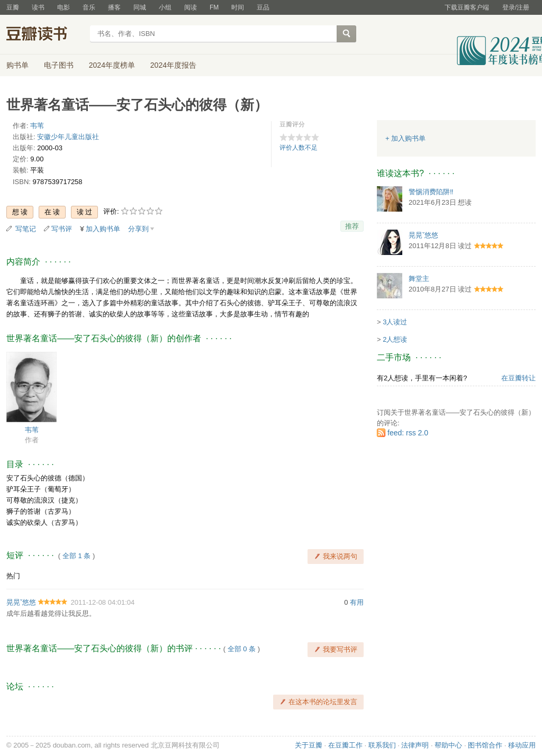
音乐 (89, 7)
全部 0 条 (242, 649)
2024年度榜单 (112, 65)
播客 (114, 7)
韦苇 (37, 126)
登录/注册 (516, 7)
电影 (64, 7)
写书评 (62, 229)
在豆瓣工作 (345, 745)
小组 (165, 7)
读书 (38, 7)
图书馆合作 (485, 745)
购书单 (17, 65)
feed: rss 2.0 (408, 433)
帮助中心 (448, 745)
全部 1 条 (76, 556)
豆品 (263, 7)
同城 (140, 7)
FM (214, 7)
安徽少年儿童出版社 (68, 137)
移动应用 (522, 745)
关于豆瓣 (309, 745)
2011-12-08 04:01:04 (103, 602)
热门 (13, 576)
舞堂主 (419, 279)
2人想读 (395, 339)
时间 (238, 7)
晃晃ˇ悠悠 (21, 602)
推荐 (352, 226)
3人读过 (395, 322)
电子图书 (59, 65)
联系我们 (382, 745)
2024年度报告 (173, 65)
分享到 (138, 229)
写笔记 (26, 229)
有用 (357, 602)
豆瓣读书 (45, 35)
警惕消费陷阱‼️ (431, 192)
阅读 (191, 7)
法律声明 (415, 745)
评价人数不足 (299, 148)
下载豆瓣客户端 (467, 7)
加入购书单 (103, 229)
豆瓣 (13, 7)
